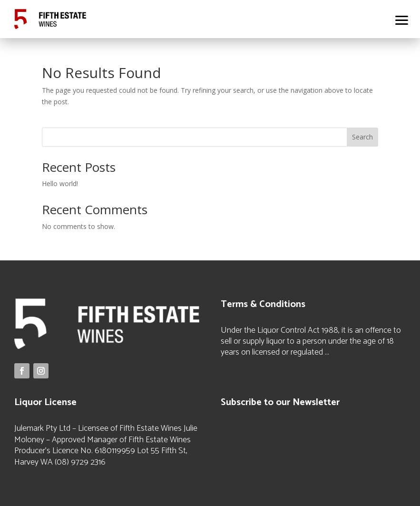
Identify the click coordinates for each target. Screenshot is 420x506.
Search (362, 137)
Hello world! (60, 184)
